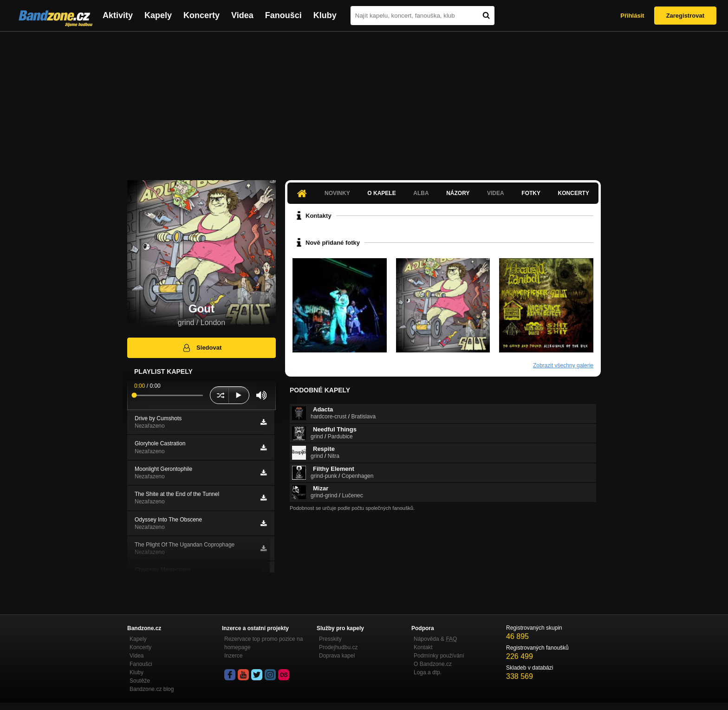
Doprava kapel (337, 656)
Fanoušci (283, 15)
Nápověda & (435, 639)
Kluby (325, 15)
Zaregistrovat (685, 16)
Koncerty (201, 15)
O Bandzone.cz (433, 664)
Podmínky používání (439, 656)
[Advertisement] (364, 101)
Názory (458, 193)
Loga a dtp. (428, 672)
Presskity (330, 639)
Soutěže (140, 681)
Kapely (158, 15)
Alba (421, 193)
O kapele (381, 193)
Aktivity (118, 15)
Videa (242, 15)
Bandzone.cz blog (152, 689)
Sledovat (202, 348)
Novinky (337, 193)
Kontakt (423, 647)
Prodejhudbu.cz (338, 647)
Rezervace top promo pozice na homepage (263, 643)
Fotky (531, 193)
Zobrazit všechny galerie (563, 365)
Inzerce (233, 656)
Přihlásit (632, 16)
